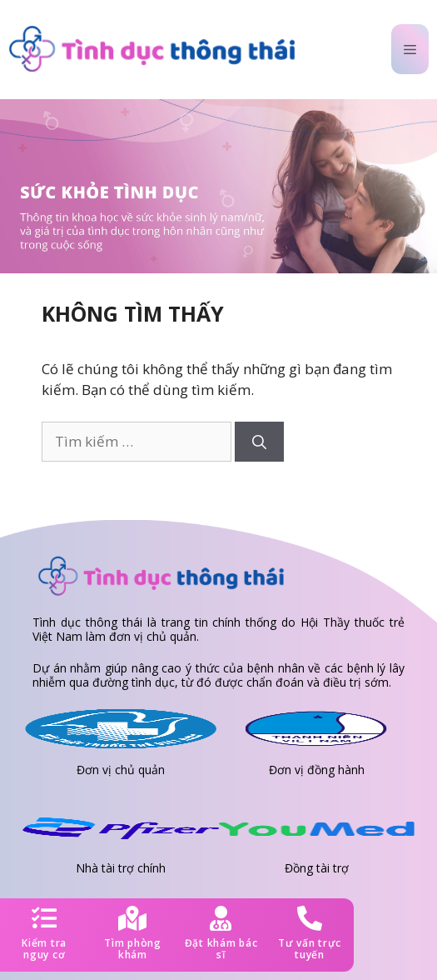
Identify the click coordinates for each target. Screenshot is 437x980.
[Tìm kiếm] (259, 442)
